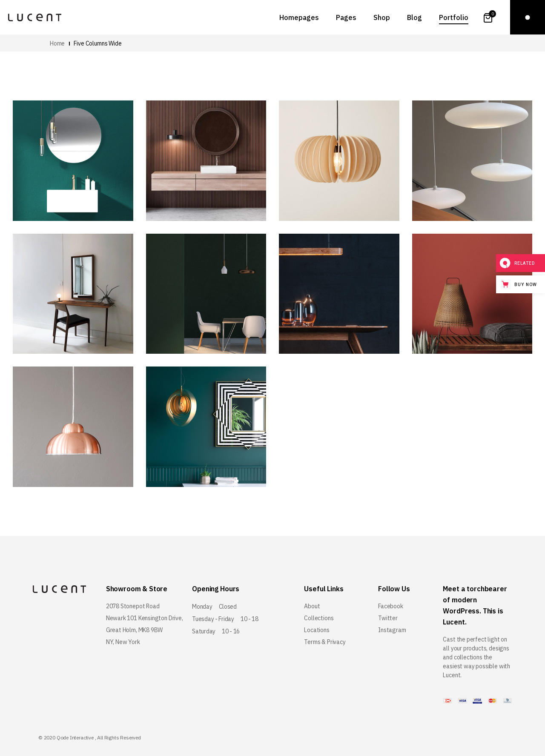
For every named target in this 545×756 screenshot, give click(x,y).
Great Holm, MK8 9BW (135, 630)
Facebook (391, 606)
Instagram (392, 630)
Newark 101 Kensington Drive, (145, 618)
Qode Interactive (75, 737)
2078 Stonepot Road (133, 606)
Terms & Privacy (325, 642)
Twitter (388, 618)
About (312, 606)
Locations (317, 630)
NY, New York (123, 642)
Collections (319, 618)
